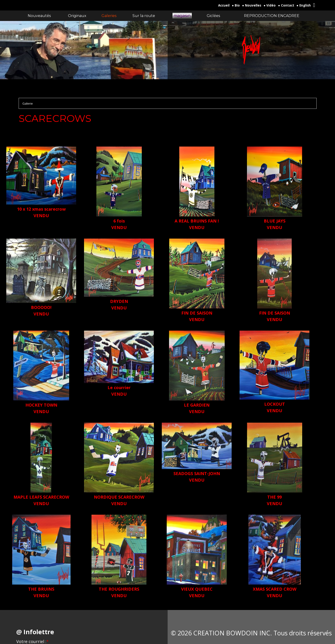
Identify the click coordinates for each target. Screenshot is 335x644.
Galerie (28, 103)
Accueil (224, 5)
